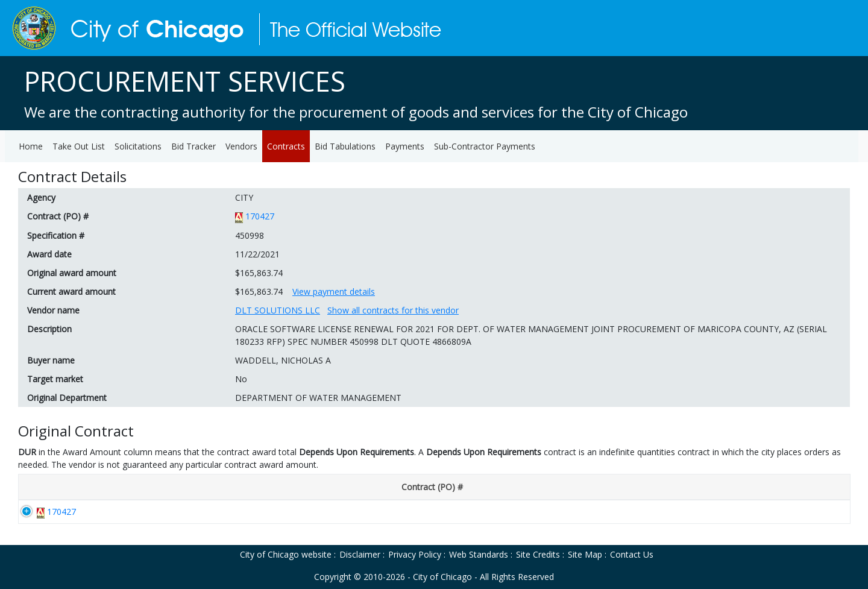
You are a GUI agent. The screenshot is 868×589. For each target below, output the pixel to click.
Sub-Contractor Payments (485, 146)
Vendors (241, 146)
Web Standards (479, 554)
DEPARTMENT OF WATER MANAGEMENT (318, 398)
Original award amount (72, 273)
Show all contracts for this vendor (393, 310)
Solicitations (138, 146)
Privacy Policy (415, 554)
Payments (405, 146)
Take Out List (79, 146)
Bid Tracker (193, 146)
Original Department (67, 398)
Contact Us (632, 554)
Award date (49, 254)
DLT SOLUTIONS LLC (278, 310)
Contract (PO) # (58, 216)
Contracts (286, 146)
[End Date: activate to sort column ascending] (421, 487)
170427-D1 (164, 512)
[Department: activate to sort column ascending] (580, 487)
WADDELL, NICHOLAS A (283, 360)
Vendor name (53, 310)
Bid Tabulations (345, 146)
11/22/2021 (257, 254)
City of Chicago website (286, 554)
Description (49, 329)
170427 (260, 216)
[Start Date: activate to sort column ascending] (345, 487)
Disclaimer (360, 554)
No (241, 379)
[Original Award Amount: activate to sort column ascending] (776, 487)
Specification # (56, 235)
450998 (250, 235)
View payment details (334, 291)
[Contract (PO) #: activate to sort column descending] (73, 487)
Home (31, 146)
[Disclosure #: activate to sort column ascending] (171, 487)
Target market (55, 379)
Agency (41, 197)
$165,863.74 (259, 273)
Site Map (585, 554)
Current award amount (71, 291)
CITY (244, 197)
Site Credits (538, 554)
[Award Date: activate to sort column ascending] (261, 487)
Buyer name (51, 360)
